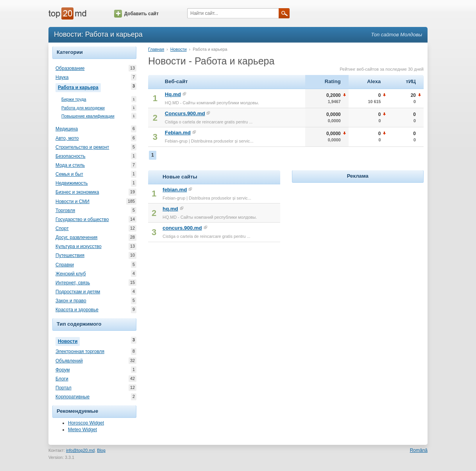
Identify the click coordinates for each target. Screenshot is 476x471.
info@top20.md (80, 450)
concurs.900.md (182, 228)
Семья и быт (69, 174)
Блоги (62, 379)
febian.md (175, 190)
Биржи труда (74, 99)
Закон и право (71, 301)
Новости (69, 341)
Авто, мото (67, 138)
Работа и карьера (79, 87)
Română (419, 450)
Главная (156, 49)
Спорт (62, 228)
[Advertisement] (358, 234)
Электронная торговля (80, 351)
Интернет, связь (73, 283)
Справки (65, 265)
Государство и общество (82, 219)
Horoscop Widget (86, 423)
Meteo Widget (82, 430)
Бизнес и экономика (77, 192)
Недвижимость (72, 183)
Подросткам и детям (78, 292)
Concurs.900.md (185, 113)
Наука (62, 77)
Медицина (67, 129)
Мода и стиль (70, 165)
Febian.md (178, 133)
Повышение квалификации (88, 116)
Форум (63, 370)
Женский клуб (71, 274)
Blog (101, 450)
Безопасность (71, 156)
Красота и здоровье (77, 310)
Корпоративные (72, 397)
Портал (64, 388)
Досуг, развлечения (76, 237)
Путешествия (70, 255)
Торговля (65, 211)
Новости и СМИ (72, 202)
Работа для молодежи (83, 108)
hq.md (170, 209)
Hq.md (173, 94)
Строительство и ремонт (82, 147)
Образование (70, 68)
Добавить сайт (136, 14)
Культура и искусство (79, 246)
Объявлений (69, 361)
